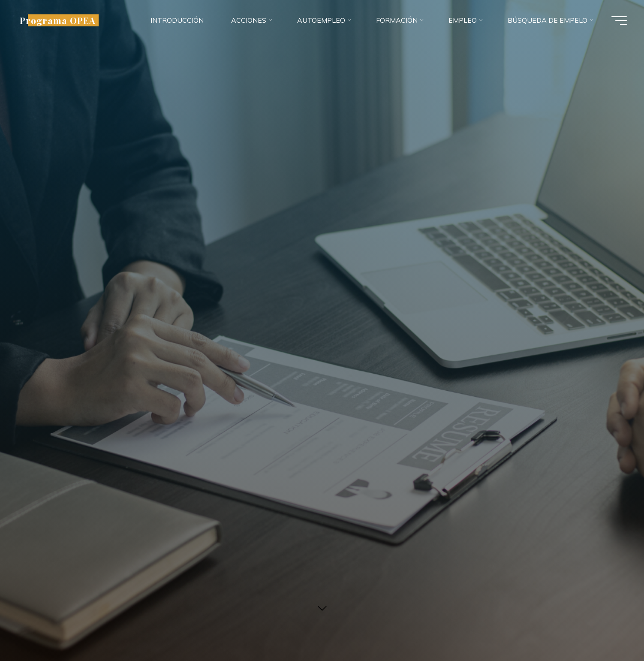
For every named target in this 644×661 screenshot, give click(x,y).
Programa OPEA (58, 20)
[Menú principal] (619, 21)
